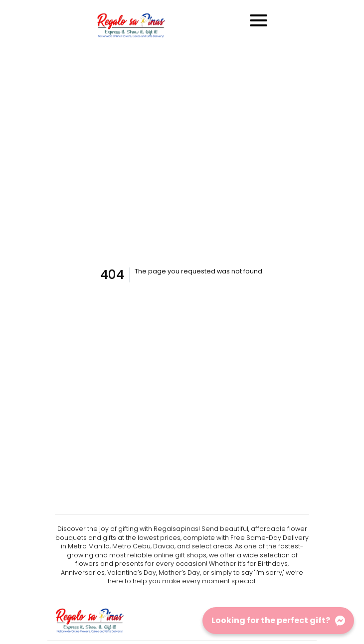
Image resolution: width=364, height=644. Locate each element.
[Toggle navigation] (259, 20)
